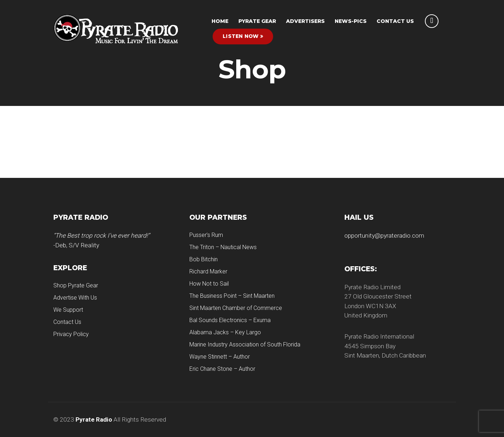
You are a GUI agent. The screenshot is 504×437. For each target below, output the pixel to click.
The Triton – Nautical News (223, 247)
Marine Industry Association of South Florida (245, 344)
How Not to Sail (209, 284)
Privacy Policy (71, 334)
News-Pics (351, 21)
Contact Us (395, 21)
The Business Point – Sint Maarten (232, 296)
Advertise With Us (75, 298)
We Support (68, 310)
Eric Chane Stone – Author (222, 369)
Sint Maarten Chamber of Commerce (236, 308)
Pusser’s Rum (206, 235)
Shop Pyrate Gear (76, 285)
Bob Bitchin (203, 259)
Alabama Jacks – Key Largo (225, 332)
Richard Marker (208, 271)
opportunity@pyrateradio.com (384, 236)
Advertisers (305, 21)
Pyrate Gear (257, 21)
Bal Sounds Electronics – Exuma (230, 320)
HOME (220, 21)
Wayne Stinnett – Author (220, 357)
